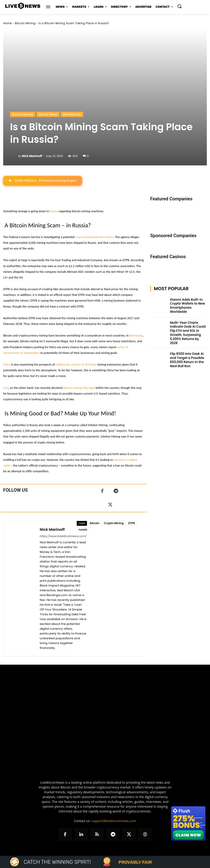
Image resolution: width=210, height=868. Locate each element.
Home (8, 23)
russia (83, 530)
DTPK (132, 523)
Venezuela (136, 336)
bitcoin (94, 523)
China (7, 365)
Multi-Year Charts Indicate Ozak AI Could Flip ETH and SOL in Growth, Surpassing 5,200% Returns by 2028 (188, 325)
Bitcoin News (48, 114)
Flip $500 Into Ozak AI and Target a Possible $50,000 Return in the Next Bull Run (188, 346)
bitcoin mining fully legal (79, 388)
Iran (6, 388)
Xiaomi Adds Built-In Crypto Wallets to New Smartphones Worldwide (187, 303)
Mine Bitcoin (72, 114)
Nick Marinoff (32, 156)
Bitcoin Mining (25, 23)
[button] (179, 6)
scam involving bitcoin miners (94, 237)
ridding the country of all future (76, 365)
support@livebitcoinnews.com (114, 821)
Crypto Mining (114, 523)
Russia (54, 211)
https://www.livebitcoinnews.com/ (63, 536)
